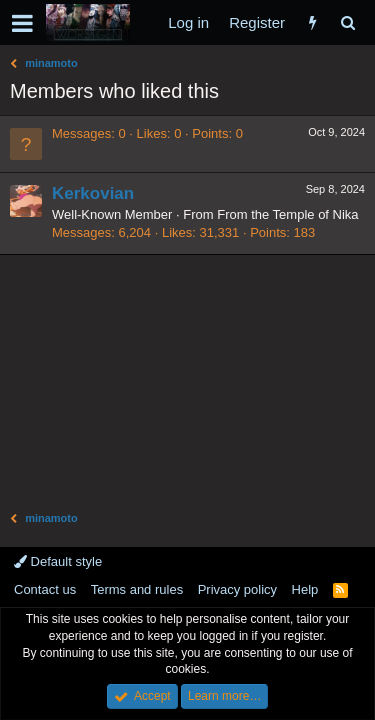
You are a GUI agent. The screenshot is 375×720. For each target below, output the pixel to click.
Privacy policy (237, 589)
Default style (58, 561)
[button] (22, 23)
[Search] (347, 22)
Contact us (45, 589)
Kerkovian (93, 193)
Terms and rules (137, 589)
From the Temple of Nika (287, 214)
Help (305, 589)
